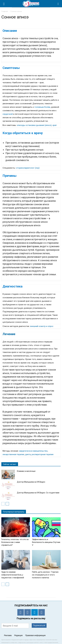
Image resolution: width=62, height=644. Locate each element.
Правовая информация (35, 635)
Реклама (8, 635)
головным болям (42, 107)
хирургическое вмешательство (33, 451)
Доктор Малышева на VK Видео (31, 482)
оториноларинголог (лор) (28, 168)
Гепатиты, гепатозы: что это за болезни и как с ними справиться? (15, 542)
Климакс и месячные (26, 471)
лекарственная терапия (13, 454)
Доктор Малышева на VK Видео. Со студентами (38, 493)
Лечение (9, 334)
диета (28, 454)
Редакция (18, 635)
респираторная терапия (42, 454)
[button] (58, 4)
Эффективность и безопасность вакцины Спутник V (46, 542)
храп (55, 125)
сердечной (8, 114)
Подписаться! (39, 625)
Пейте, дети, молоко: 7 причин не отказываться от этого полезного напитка (45, 575)
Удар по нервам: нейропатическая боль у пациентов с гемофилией (13, 575)
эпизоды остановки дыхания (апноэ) (34, 125)
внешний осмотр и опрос (42, 326)
